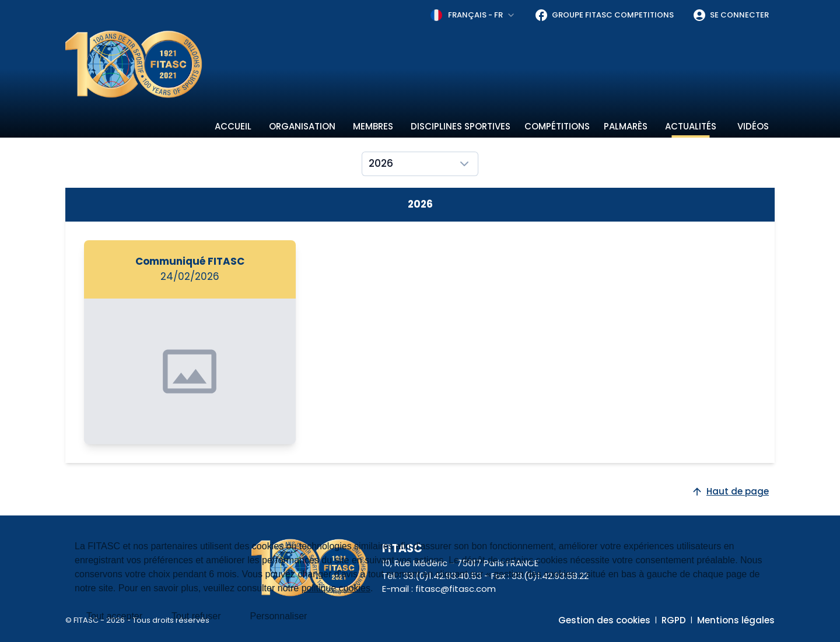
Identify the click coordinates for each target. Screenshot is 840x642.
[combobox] (473, 15)
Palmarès (626, 126)
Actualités (691, 126)
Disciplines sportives (461, 126)
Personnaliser (279, 616)
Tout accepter (114, 616)
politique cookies (336, 588)
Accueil (233, 126)
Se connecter (731, 15)
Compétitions (557, 126)
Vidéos (753, 126)
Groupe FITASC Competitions (604, 15)
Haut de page (730, 491)
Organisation (302, 126)
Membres (373, 126)
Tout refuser (196, 616)
